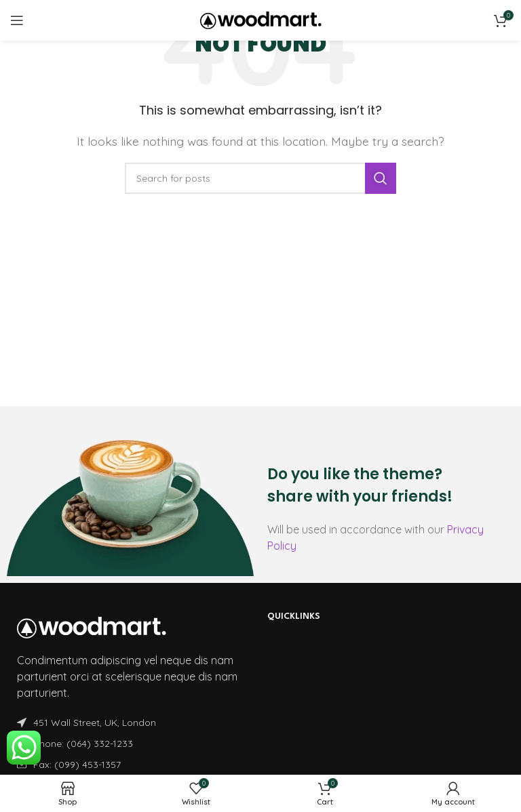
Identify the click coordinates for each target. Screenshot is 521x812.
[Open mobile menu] (17, 20)
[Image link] (92, 626)
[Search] (260, 178)
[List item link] (132, 744)
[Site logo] (261, 19)
